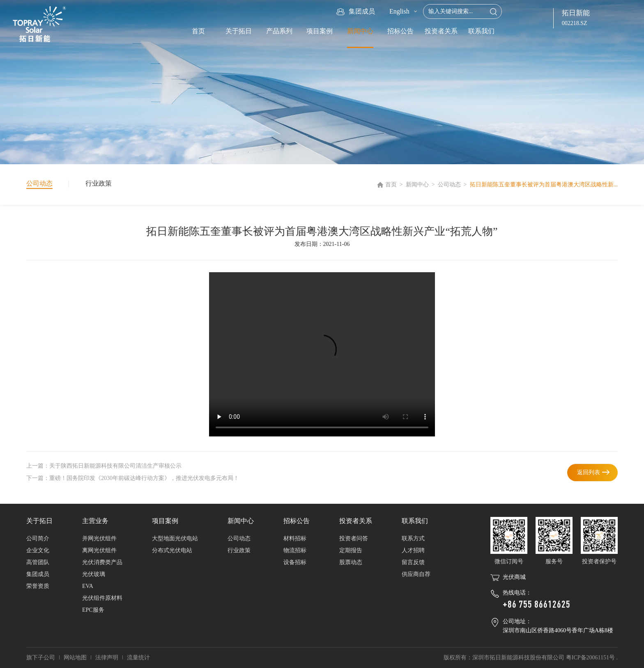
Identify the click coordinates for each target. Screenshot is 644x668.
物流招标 (295, 550)
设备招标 (295, 562)
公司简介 (38, 538)
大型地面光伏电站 (175, 538)
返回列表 (589, 472)
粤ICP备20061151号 (590, 658)
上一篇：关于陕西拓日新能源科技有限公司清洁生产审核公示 (104, 466)
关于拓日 (239, 31)
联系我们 (481, 31)
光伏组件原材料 (102, 598)
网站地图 (75, 658)
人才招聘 (413, 550)
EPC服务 (93, 610)
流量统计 (138, 658)
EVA (88, 586)
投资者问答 (354, 538)
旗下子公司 (41, 658)
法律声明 (107, 658)
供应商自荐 (416, 574)
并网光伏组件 (99, 538)
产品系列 (279, 31)
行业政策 (99, 183)
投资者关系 (441, 31)
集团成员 (38, 574)
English (399, 11)
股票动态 (351, 562)
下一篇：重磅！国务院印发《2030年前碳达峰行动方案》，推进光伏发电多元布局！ (133, 478)
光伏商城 (514, 577)
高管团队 (38, 562)
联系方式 (413, 538)
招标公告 (400, 31)
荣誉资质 (38, 586)
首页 (198, 31)
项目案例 (320, 31)
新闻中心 (360, 31)
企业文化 (38, 550)
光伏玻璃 (94, 574)
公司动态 (449, 185)
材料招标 (295, 538)
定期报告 (351, 550)
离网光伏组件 (99, 550)
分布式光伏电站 (172, 550)
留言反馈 (413, 562)
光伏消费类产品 (102, 562)
